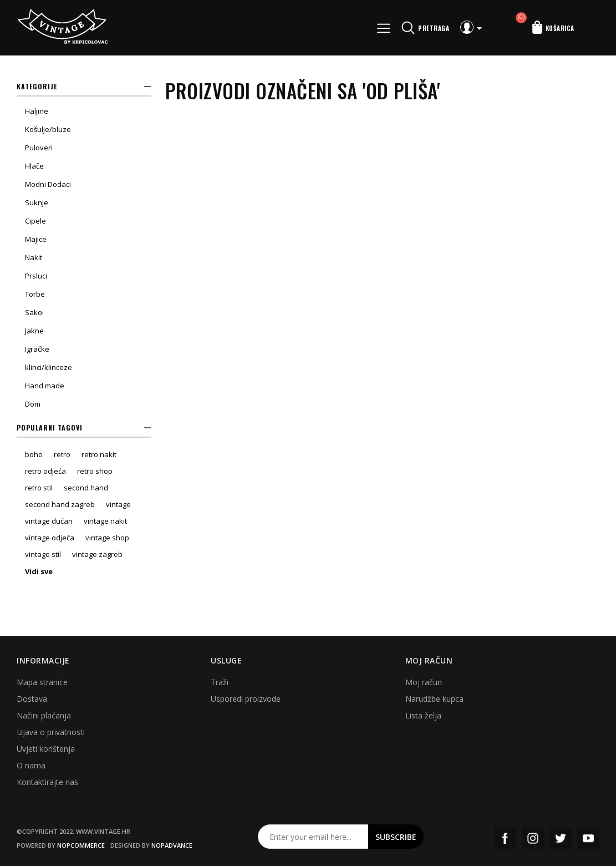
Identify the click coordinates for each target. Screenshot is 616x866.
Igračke (37, 349)
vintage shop (107, 538)
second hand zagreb (60, 504)
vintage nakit (105, 521)
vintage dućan (49, 521)
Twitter (561, 838)
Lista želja (423, 715)
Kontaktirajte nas (47, 782)
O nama (31, 765)
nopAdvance (172, 845)
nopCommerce (81, 845)
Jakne (34, 331)
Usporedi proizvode (246, 699)
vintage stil (43, 554)
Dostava (32, 699)
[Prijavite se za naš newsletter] (313, 837)
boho (34, 454)
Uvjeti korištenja (46, 749)
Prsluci (36, 276)
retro (62, 454)
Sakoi (34, 312)
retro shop (95, 471)
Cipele (35, 221)
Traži (220, 682)
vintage (118, 504)
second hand (86, 488)
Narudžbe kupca (434, 699)
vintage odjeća (50, 538)
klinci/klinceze (49, 367)
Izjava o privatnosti (51, 732)
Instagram (533, 838)
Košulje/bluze (48, 129)
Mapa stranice (42, 682)
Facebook (505, 838)
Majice (36, 239)
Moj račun (424, 682)
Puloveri (39, 148)
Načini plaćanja (44, 715)
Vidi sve (39, 571)
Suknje (37, 202)
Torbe (35, 294)
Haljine (37, 111)
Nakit (34, 257)
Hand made (45, 386)
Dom (33, 404)
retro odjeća (45, 471)
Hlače (34, 166)
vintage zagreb (97, 554)
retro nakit (99, 454)
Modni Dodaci (48, 184)
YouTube (588, 838)
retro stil (39, 488)
